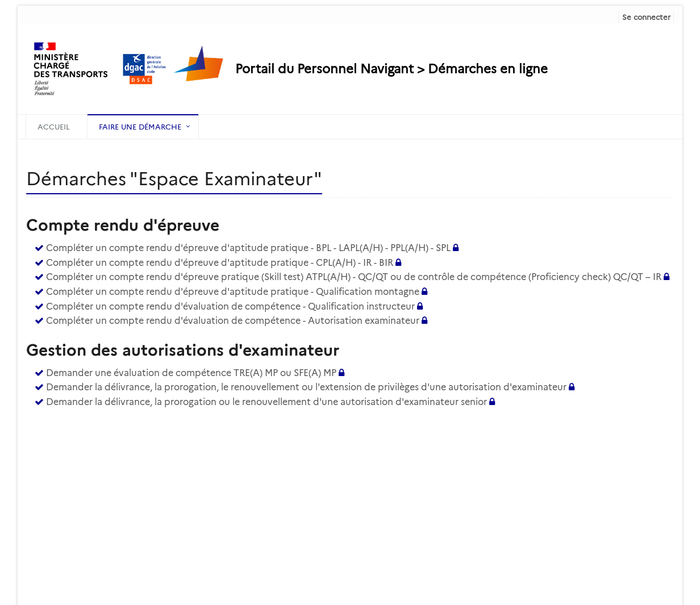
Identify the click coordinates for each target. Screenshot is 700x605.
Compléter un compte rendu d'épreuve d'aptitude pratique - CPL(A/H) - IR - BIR (220, 263)
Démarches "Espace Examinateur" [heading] (174, 179)
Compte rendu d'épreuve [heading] (123, 225)
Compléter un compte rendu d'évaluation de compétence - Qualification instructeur (230, 306)
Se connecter (646, 17)
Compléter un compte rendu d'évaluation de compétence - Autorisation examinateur (233, 321)
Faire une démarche (140, 127)
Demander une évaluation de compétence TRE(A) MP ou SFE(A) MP (191, 373)
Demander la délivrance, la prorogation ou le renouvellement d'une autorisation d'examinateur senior (266, 402)
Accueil (54, 127)
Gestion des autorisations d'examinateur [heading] (183, 350)
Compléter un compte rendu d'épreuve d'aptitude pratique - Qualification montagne (233, 292)
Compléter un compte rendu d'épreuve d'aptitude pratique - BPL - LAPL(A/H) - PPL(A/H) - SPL (248, 248)
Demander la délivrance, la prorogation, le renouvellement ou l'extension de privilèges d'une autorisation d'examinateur (306, 387)
